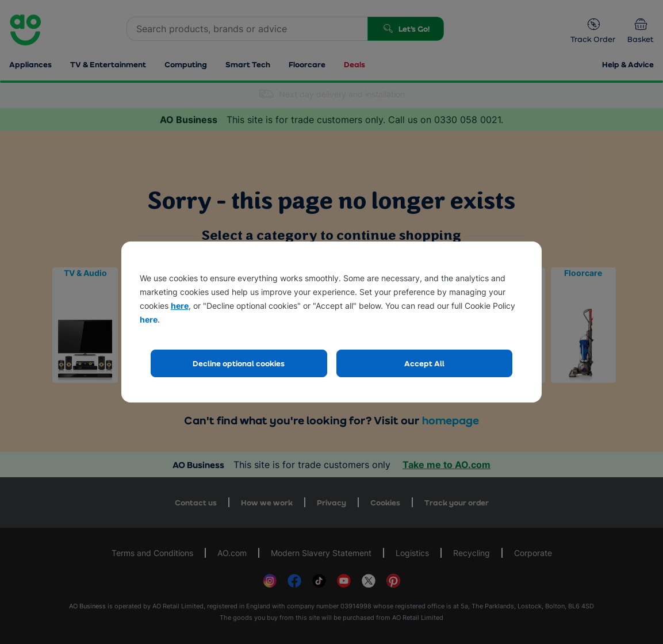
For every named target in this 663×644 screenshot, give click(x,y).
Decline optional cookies (239, 363)
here (180, 306)
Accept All (424, 363)
